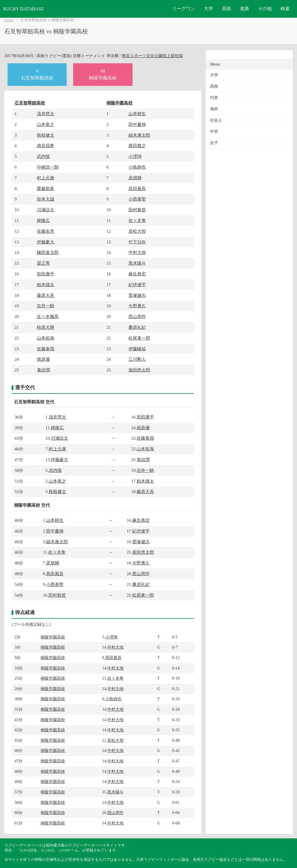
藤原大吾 (46, 295)
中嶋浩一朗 (48, 167)
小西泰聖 (137, 199)
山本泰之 (46, 124)
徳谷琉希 (46, 146)
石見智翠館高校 (30, 103)
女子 (214, 143)
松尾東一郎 (139, 338)
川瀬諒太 (46, 210)
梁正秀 (43, 263)
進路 (245, 9)
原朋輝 (135, 178)
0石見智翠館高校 (37, 74)
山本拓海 (46, 338)
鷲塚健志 (137, 295)
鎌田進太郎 (48, 252)
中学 (214, 132)
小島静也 (137, 167)
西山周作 (137, 316)
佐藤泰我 (46, 349)
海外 (214, 109)
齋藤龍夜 (46, 188)
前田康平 (46, 274)
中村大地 (137, 252)
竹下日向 (137, 242)
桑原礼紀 (137, 327)
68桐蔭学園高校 (103, 74)
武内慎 (43, 156)
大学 (209, 9)
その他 (265, 9)
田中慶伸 (137, 124)
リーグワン (184, 9)
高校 (227, 9)
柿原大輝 (46, 327)
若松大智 (137, 231)
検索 (285, 9)
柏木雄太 (46, 285)
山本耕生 (137, 114)
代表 (214, 98)
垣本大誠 (46, 199)
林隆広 (43, 220)
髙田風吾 (137, 188)
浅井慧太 (46, 114)
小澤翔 (135, 156)
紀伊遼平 (137, 285)
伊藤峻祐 (137, 349)
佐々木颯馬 (48, 316)
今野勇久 (137, 306)
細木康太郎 (139, 135)
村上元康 (46, 178)
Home (9, 20)
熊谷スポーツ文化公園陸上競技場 (152, 56)
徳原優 (43, 359)
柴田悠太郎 (139, 370)
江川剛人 (137, 359)
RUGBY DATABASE (23, 9)
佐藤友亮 (46, 231)
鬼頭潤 (43, 370)
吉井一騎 (46, 306)
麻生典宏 (137, 274)
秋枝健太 (46, 135)
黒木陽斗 (137, 263)
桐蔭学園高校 (119, 103)
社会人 (216, 120)
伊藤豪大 (46, 242)
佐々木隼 (137, 220)
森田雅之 (137, 146)
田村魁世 (137, 210)
